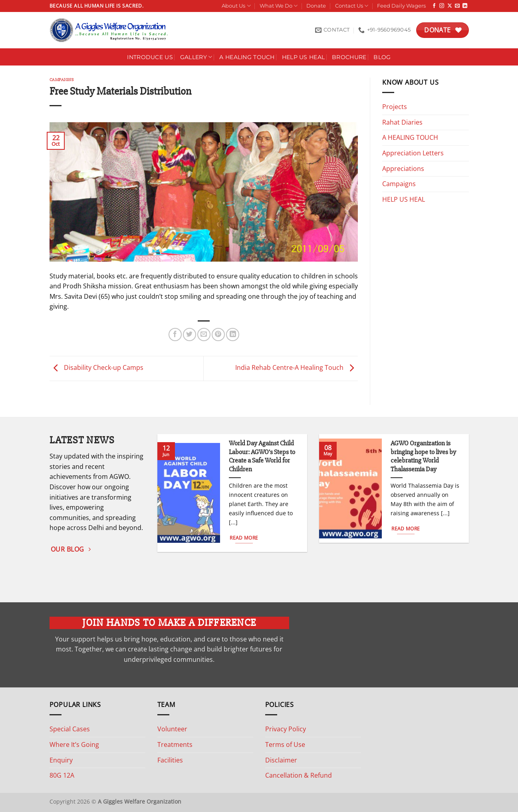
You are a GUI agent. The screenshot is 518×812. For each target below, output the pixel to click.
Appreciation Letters (413, 153)
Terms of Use (285, 744)
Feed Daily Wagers (401, 6)
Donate (316, 6)
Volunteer (172, 729)
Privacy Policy (286, 729)
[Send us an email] (457, 6)
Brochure (349, 57)
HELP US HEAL (404, 199)
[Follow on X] (450, 6)
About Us (236, 6)
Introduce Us (150, 57)
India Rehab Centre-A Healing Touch (297, 368)
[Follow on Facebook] (434, 6)
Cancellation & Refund (299, 775)
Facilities (170, 760)
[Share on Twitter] (190, 335)
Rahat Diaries (402, 122)
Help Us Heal (303, 57)
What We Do (279, 6)
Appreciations (403, 169)
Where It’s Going (74, 744)
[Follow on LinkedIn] (465, 6)
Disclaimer (281, 760)
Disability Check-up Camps (96, 368)
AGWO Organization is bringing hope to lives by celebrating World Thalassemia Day (423, 456)
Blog (382, 57)
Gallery (196, 57)
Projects (395, 107)
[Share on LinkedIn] (233, 335)
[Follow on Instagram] (442, 6)
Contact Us (352, 6)
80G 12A (62, 775)
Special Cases (70, 729)
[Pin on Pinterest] (218, 335)
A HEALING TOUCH (247, 57)
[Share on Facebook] (175, 335)
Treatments (175, 744)
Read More (244, 538)
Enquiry (61, 760)
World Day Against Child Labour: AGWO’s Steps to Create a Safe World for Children (262, 456)
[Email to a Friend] (204, 335)
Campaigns (62, 80)
